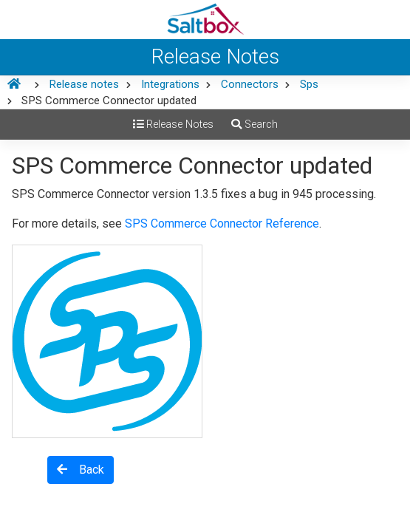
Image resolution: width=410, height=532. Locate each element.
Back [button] (81, 470)
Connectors (250, 84)
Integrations (170, 84)
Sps (309, 84)
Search (254, 125)
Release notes (84, 84)
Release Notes (173, 125)
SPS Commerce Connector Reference (222, 224)
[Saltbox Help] (205, 20)
